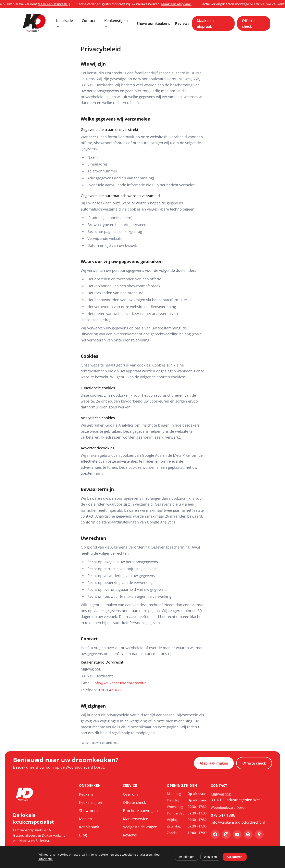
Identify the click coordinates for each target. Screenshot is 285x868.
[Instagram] (226, 834)
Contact (88, 23)
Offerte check (248, 23)
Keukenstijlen (116, 23)
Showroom (88, 811)
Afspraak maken (214, 763)
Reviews (182, 23)
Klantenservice (135, 819)
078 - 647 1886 (110, 690)
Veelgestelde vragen (140, 827)
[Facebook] (215, 834)
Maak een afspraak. (60, 4)
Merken (85, 819)
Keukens (86, 794)
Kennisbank (89, 827)
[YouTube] (237, 834)
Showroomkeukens (153, 23)
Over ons (131, 794)
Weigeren (210, 857)
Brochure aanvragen (140, 811)
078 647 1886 (223, 815)
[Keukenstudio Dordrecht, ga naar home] (34, 23)
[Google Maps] (259, 834)
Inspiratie (64, 23)
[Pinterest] (248, 834)
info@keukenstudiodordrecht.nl (121, 683)
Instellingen (187, 857)
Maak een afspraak (205, 23)
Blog (83, 835)
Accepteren (235, 857)
